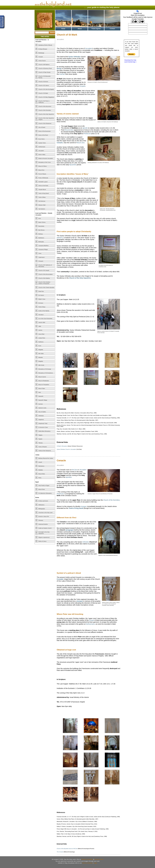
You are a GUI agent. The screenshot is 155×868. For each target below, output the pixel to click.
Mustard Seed (99, 859)
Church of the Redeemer (45, 123)
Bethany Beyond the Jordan (46, 458)
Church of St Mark (43, 93)
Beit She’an (41, 230)
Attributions (41, 505)
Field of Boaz (42, 307)
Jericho (40, 330)
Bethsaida (41, 242)
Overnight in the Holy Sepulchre (44, 533)
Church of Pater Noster (45, 72)
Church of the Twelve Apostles (46, 287)
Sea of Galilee (42, 412)
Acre (40, 218)
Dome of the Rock (43, 135)
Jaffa (40, 326)
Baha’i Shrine (42, 222)
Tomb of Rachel (43, 447)
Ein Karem (41, 295)
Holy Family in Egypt (44, 485)
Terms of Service (87, 863)
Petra (40, 478)
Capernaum (41, 257)
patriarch (60, 238)
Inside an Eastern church (45, 528)
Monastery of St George (45, 369)
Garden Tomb (42, 143)
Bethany (41, 234)
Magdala (41, 350)
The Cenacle (60, 852)
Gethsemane (42, 147)
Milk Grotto (41, 365)
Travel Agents (96, 29)
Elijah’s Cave (42, 299)
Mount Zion (41, 170)
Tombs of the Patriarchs (45, 451)
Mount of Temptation (44, 385)
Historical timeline (43, 524)
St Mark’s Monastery (62, 446)
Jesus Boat (41, 334)
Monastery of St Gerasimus (46, 373)
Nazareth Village (43, 400)
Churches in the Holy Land (45, 513)
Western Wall (42, 205)
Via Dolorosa (42, 201)
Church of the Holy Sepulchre (46, 114)
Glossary (41, 520)
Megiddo (41, 361)
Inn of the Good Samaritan (45, 319)
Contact (112, 29)
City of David (42, 127)
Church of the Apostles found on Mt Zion (67, 849)
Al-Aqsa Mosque (43, 49)
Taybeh (40, 439)
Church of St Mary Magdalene (46, 97)
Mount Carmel (42, 377)
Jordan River (42, 338)
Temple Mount (42, 189)
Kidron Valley (42, 155)
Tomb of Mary (42, 197)
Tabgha (40, 435)
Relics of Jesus (42, 541)
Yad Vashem (42, 209)
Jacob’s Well (42, 322)
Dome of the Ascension (45, 131)
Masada (41, 357)
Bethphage (41, 53)
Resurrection (69, 130)
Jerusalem (41, 151)
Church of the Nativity (44, 278)
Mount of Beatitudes (44, 381)
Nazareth (41, 396)
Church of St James (44, 85)
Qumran (41, 404)
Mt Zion (75, 470)
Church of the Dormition (45, 110)
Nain (40, 392)
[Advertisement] (82, 285)
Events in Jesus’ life (44, 516)
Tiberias (41, 443)
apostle (85, 128)
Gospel (92, 620)
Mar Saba (41, 354)
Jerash (40, 462)
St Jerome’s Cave (43, 427)
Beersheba (41, 226)
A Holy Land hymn (43, 501)
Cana (40, 253)
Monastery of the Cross (45, 162)
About (80, 29)
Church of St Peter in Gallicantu (44, 102)
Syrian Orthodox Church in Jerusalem (66, 449)
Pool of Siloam (42, 174)
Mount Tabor (42, 388)
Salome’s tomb (42, 408)
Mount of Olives (43, 166)
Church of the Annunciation (46, 274)
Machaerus (41, 466)
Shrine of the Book (43, 186)
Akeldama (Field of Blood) (45, 45)
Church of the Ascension (45, 106)
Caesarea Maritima (43, 246)
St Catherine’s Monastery (45, 493)
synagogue (70, 530)
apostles (69, 477)
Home (63, 29)
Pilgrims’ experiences (44, 537)
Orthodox (86, 542)
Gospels (83, 86)
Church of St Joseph (44, 270)
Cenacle (41, 57)
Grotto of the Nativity (44, 311)
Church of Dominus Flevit (45, 68)
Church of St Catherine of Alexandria (45, 266)
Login (95, 863)
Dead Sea (41, 291)
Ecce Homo (41, 139)
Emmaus (41, 303)
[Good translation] (134, 22)
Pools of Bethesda (43, 178)
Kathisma (41, 342)
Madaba (41, 470)
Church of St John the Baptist (46, 89)
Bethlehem (41, 238)
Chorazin (41, 261)
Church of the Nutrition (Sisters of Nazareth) (44, 283)
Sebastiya (41, 416)
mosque (84, 506)
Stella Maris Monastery (44, 431)
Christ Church (42, 61)
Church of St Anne (43, 82)
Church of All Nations (44, 65)
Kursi (40, 346)
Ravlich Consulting (87, 859)
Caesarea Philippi (43, 249)
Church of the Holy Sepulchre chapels (46, 119)
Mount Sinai (42, 489)
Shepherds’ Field (43, 423)
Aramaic (62, 74)
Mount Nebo (42, 474)
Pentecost (87, 134)
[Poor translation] (141, 22)
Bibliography (42, 509)
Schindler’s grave (43, 182)
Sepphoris (41, 420)
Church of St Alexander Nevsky (45, 77)
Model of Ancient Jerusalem (46, 158)
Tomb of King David (44, 193)
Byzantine (73, 165)
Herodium (41, 315)
